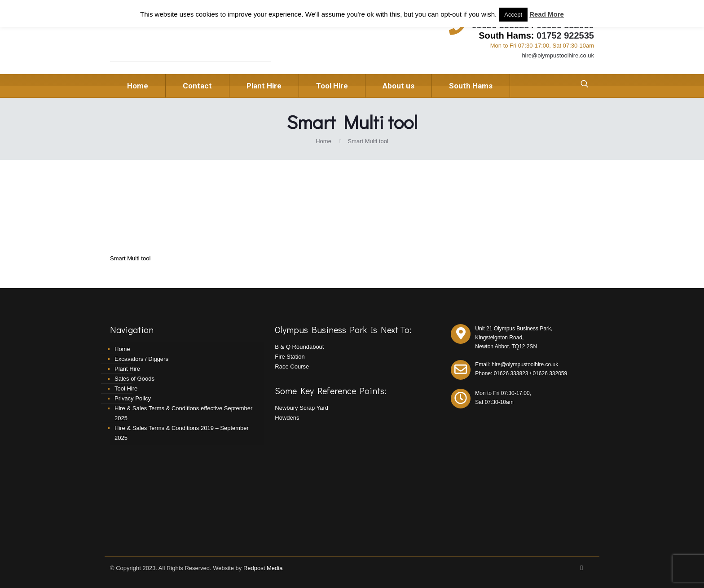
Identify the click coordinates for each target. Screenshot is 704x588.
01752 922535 (565, 35)
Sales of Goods (134, 379)
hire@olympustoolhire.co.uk (558, 55)
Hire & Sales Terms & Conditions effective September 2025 (183, 413)
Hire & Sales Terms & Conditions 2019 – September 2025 (182, 433)
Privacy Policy (133, 398)
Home (323, 141)
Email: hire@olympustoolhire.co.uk (517, 364)
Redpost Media (263, 568)
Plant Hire (127, 369)
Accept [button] (513, 15)
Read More (547, 14)
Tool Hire (126, 388)
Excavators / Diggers (141, 359)
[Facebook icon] (582, 568)
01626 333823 (511, 373)
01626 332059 (550, 373)
